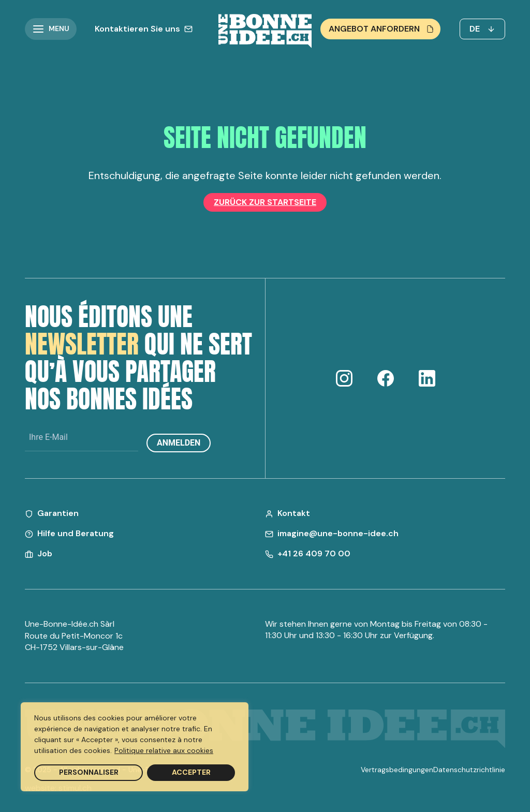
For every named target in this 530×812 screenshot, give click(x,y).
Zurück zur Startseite (265, 202)
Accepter (191, 772)
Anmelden (179, 443)
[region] (135, 747)
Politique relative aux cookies (164, 750)
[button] (51, 29)
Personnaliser (89, 772)
